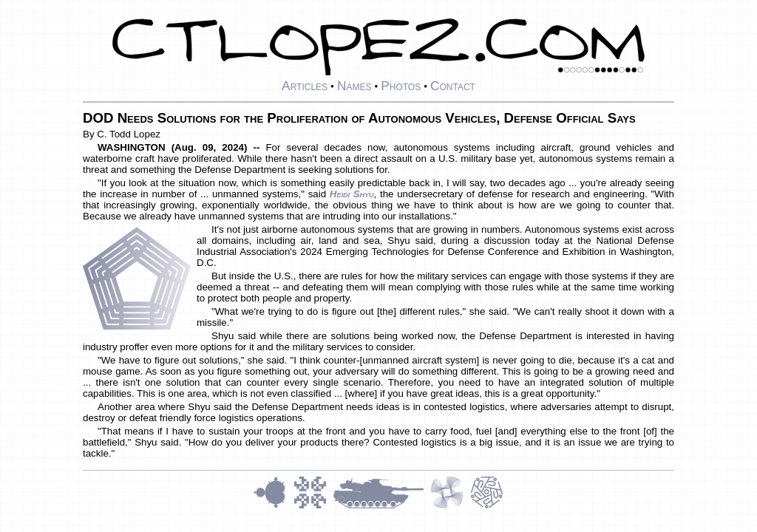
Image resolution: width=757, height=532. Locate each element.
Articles (305, 86)
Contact (453, 86)
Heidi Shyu (352, 194)
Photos (401, 86)
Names (354, 86)
